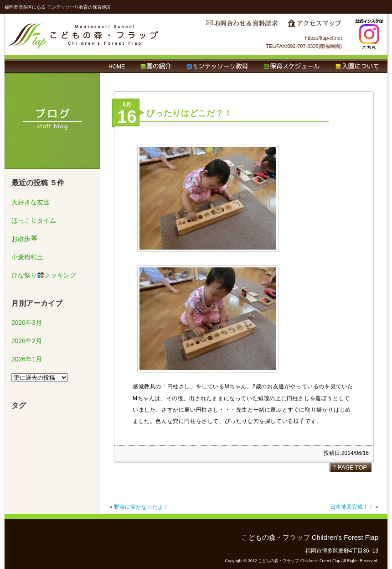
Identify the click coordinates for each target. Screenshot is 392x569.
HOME (117, 67)
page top (351, 467)
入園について (357, 67)
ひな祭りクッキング (44, 275)
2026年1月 (27, 359)
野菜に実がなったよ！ (141, 507)
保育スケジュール (292, 67)
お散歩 (24, 239)
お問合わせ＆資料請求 (242, 26)
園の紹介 (156, 67)
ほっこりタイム (34, 220)
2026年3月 (27, 323)
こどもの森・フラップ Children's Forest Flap (83, 34)
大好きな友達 (31, 202)
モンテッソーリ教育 (217, 67)
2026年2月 (27, 341)
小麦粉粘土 (27, 257)
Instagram (369, 34)
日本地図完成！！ (352, 507)
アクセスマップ (315, 26)
